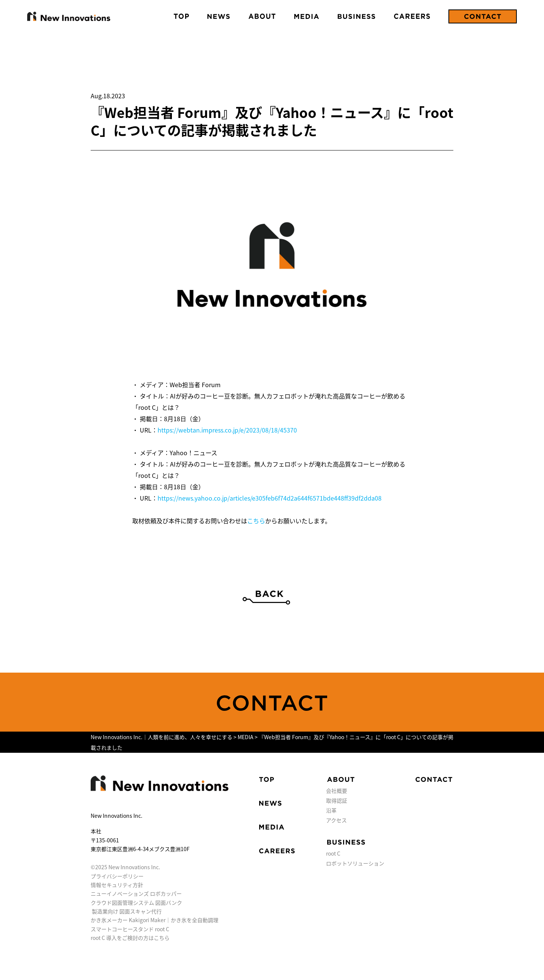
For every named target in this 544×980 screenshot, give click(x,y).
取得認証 (337, 800)
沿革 (331, 810)
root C (333, 853)
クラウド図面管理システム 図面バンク (136, 902)
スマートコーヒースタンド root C (130, 929)
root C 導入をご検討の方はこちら (130, 938)
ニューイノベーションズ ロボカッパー (136, 893)
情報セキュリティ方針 (117, 885)
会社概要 (337, 791)
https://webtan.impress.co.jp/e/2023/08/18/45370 (227, 430)
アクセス (336, 820)
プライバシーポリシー (117, 876)
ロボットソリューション (355, 863)
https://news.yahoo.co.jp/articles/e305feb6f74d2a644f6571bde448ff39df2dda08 (270, 498)
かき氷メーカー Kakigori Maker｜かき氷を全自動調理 (155, 920)
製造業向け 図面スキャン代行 (127, 911)
